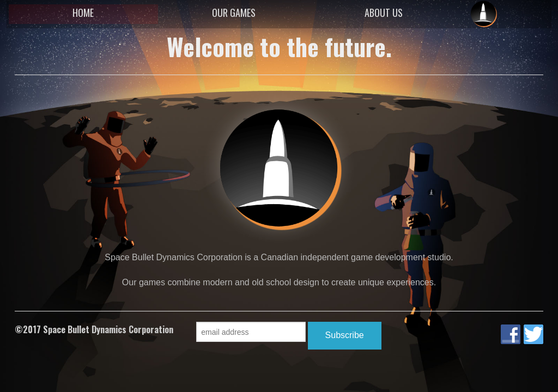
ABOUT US (384, 13)
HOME (83, 13)
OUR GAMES (234, 13)
